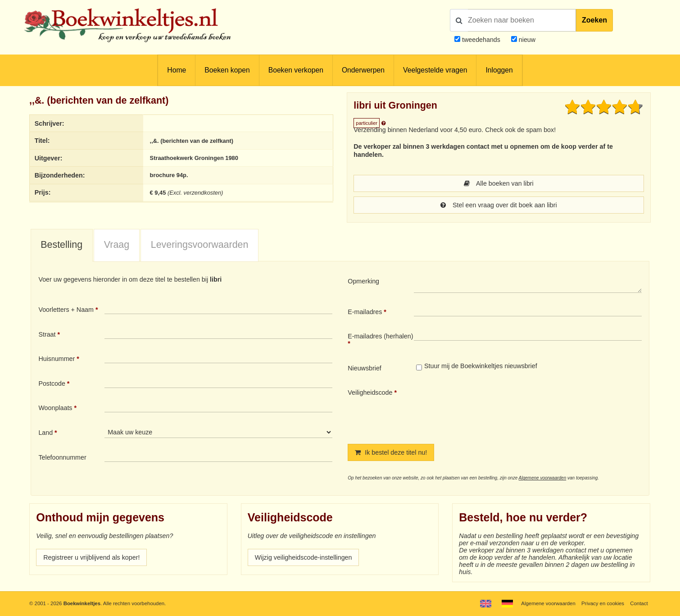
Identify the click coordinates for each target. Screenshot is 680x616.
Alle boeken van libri (499, 183)
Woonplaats (55, 408)
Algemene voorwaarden (543, 478)
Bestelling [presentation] (61, 245)
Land (45, 433)
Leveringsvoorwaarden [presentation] (200, 245)
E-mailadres (365, 312)
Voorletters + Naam (66, 310)
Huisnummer (57, 359)
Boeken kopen (227, 70)
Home (177, 70)
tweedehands (481, 40)
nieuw (526, 40)
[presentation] (489, 409)
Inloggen (499, 70)
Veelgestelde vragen (435, 70)
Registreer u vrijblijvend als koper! (91, 557)
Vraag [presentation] (117, 245)
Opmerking (363, 281)
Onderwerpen (363, 70)
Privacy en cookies (603, 603)
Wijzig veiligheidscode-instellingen (304, 557)
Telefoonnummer (62, 457)
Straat (47, 334)
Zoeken (594, 20)
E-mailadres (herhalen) (380, 336)
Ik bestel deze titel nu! (391, 452)
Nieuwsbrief (365, 368)
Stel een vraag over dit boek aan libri (499, 205)
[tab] (62, 246)
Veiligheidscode (370, 392)
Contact (639, 603)
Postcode (52, 383)
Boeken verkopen (296, 70)
